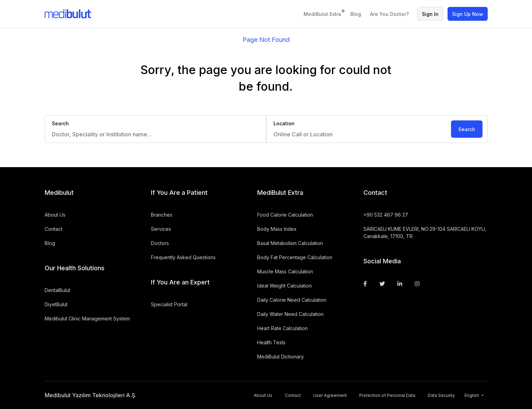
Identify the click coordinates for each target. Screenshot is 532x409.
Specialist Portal (169, 304)
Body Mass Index (277, 229)
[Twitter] (382, 284)
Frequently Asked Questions (183, 257)
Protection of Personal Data (387, 395)
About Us (55, 215)
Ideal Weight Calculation (285, 286)
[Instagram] (417, 284)
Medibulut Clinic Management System (87, 319)
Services (161, 229)
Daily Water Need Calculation (290, 314)
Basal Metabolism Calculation (290, 243)
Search (467, 129)
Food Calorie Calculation (285, 215)
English (472, 395)
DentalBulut (57, 290)
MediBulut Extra (323, 13)
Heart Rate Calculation (282, 328)
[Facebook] (365, 284)
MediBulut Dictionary (281, 357)
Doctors (160, 243)
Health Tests (271, 342)
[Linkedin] (400, 284)
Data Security (441, 395)
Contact (53, 229)
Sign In (430, 14)
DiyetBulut (56, 304)
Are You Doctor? (389, 14)
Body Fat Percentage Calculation (295, 257)
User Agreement (330, 395)
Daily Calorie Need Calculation (292, 300)
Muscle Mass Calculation (285, 271)
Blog (356, 14)
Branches (162, 215)
